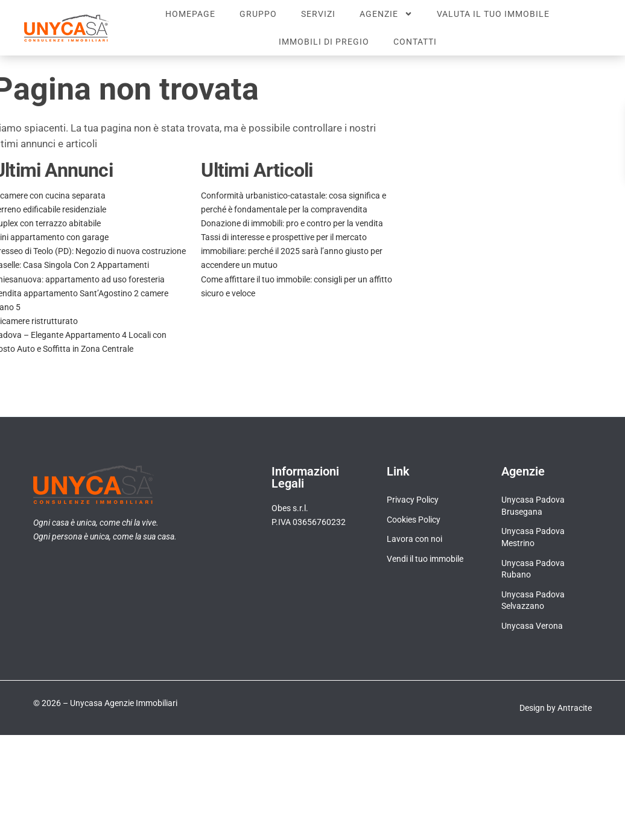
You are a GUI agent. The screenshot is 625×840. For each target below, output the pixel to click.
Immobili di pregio (324, 42)
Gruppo (258, 14)
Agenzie (386, 14)
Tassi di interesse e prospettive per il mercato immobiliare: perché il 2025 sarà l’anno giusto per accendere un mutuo (292, 251)
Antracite (575, 708)
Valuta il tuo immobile (493, 14)
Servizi (318, 14)
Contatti (415, 42)
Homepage (190, 14)
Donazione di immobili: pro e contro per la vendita (292, 223)
